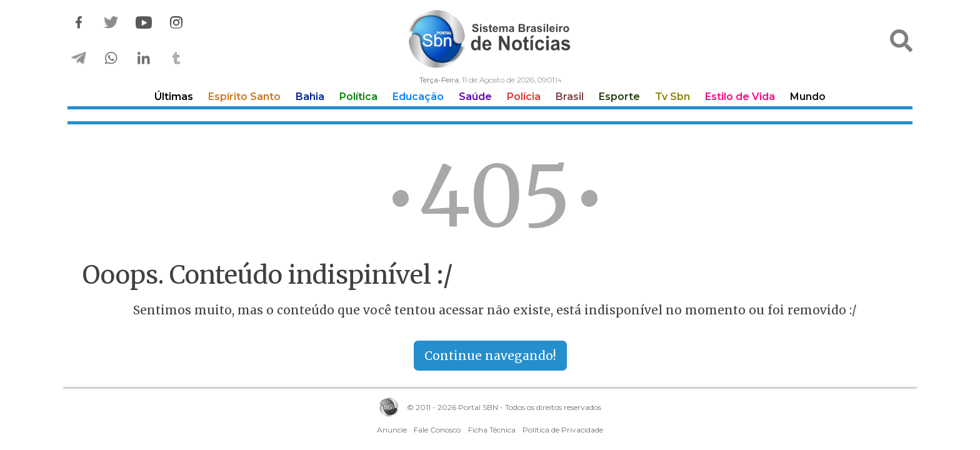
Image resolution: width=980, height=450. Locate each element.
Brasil (570, 97)
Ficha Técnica (492, 430)
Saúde (475, 97)
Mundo (808, 97)
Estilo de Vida (740, 97)
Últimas (174, 97)
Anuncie (392, 430)
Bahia (310, 97)
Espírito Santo (244, 97)
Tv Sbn (672, 97)
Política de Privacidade (563, 430)
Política (358, 97)
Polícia (524, 97)
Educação (418, 97)
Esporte (619, 97)
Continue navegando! (490, 356)
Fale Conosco (437, 430)
